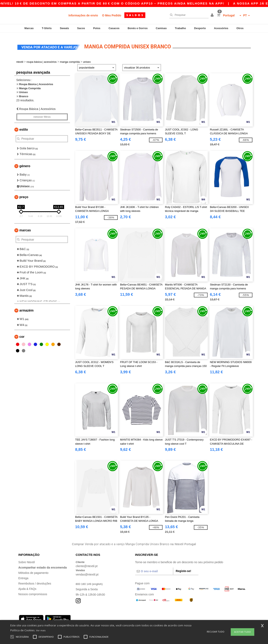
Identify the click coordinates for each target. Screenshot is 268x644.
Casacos (114, 28)
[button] (213, 15)
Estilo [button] (24, 126)
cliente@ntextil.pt (87, 563)
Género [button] (25, 163)
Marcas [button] (25, 227)
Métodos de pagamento (33, 570)
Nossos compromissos (33, 591)
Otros (240, 28)
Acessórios (221, 28)
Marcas (29, 28)
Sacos (81, 28)
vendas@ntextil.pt (87, 571)
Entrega (23, 575)
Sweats (64, 28)
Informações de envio (83, 15)
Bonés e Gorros (138, 28)
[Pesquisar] (188, 15)
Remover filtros (42, 114)
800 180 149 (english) (90, 581)
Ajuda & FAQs (27, 586)
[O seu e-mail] (154, 568)
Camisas (161, 28)
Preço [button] (24, 194)
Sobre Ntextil (27, 559)
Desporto (200, 28)
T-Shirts (47, 28)
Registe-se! (183, 568)
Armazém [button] (27, 308)
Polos (97, 28)
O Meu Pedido (111, 15)
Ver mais (41, 630)
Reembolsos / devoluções (35, 580)
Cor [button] (22, 334)
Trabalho (180, 28)
